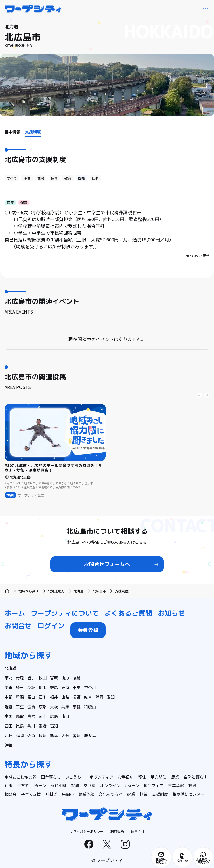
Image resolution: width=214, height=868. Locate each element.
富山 (31, 697)
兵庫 (65, 707)
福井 (54, 697)
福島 (77, 678)
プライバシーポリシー (87, 831)
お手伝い (126, 777)
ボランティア (101, 777)
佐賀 (31, 735)
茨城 (31, 687)
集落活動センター (188, 794)
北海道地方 (56, 591)
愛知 (111, 697)
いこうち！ (75, 777)
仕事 (95, 178)
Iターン (40, 785)
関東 (9, 687)
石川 (43, 697)
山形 (65, 678)
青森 (20, 678)
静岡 (99, 697)
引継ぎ (51, 794)
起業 (131, 794)
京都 (43, 707)
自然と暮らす (196, 777)
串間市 (68, 794)
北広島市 (99, 591)
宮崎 (77, 735)
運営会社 (138, 831)
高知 (54, 726)
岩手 (31, 678)
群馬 (54, 687)
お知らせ (171, 613)
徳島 (20, 726)
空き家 (90, 785)
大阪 (54, 707)
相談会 (11, 794)
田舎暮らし (51, 777)
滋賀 (31, 707)
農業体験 (86, 794)
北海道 (79, 591)
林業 (144, 794)
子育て (23, 785)
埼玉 (20, 687)
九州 (9, 735)
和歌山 (90, 707)
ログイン (51, 626)
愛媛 (43, 726)
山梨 (65, 697)
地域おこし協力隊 (20, 777)
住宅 (41, 178)
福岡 (20, 735)
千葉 (77, 687)
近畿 (9, 707)
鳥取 (20, 716)
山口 (65, 716)
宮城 (54, 678)
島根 (31, 716)
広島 (54, 716)
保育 (54, 178)
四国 (9, 726)
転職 (192, 785)
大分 (65, 735)
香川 (31, 726)
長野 (77, 697)
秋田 (43, 678)
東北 (9, 678)
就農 (75, 785)
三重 (20, 707)
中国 (9, 716)
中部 (9, 697)
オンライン (110, 785)
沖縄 (9, 745)
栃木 (43, 687)
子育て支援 (31, 794)
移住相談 (59, 785)
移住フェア (154, 785)
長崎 (43, 735)
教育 (68, 178)
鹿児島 (90, 735)
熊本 (54, 735)
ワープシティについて (65, 613)
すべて (12, 178)
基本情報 (12, 132)
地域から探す (29, 591)
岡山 (43, 716)
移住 (27, 178)
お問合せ (18, 626)
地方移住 (159, 777)
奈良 (77, 707)
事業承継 (176, 785)
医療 (81, 178)
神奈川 (90, 687)
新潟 (20, 697)
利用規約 (117, 831)
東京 (65, 687)
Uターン (132, 785)
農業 (175, 777)
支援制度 (33, 132)
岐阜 (88, 697)
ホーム (15, 613)
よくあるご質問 (128, 613)
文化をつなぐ (111, 794)
